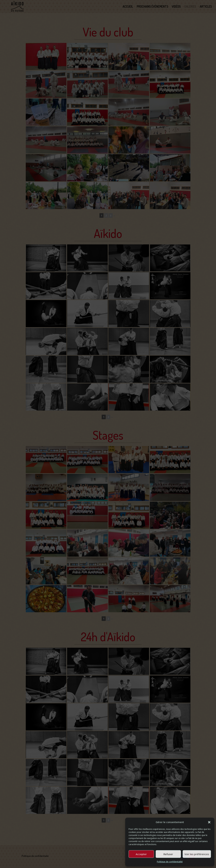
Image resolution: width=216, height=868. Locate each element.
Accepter (141, 854)
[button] (209, 822)
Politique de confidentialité (170, 862)
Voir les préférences (197, 854)
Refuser (168, 854)
